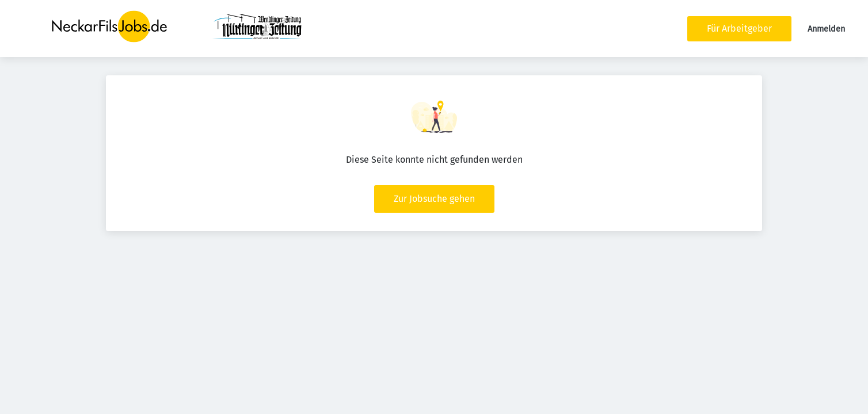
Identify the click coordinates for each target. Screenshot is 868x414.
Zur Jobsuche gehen (434, 199)
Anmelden (826, 29)
